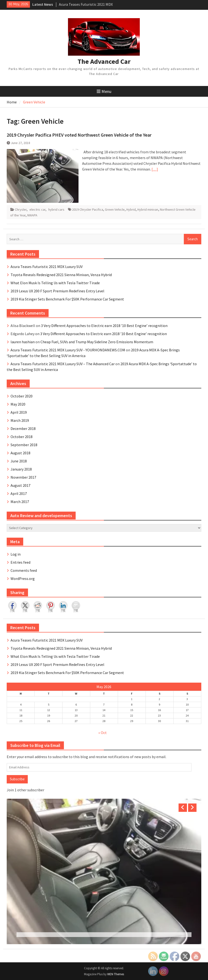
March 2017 (20, 502)
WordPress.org (23, 578)
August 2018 (20, 453)
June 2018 (19, 461)
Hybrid (131, 209)
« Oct (103, 733)
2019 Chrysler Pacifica (88, 209)
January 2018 (21, 469)
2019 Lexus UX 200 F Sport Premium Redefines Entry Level (57, 291)
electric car (37, 209)
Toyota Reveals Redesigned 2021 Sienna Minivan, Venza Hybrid (61, 275)
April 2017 (19, 493)
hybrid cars (56, 209)
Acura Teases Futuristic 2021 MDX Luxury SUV (47, 267)
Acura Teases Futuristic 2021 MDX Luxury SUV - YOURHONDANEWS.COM (68, 350)
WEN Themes (116, 974)
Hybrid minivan (148, 209)
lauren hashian (23, 342)
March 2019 (20, 420)
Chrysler (21, 209)
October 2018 (22, 437)
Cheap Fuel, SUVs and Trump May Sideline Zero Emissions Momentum (97, 342)
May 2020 (18, 404)
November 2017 (23, 477)
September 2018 (24, 445)
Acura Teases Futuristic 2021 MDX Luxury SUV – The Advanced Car (63, 364)
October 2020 (22, 396)
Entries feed (20, 562)
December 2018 (23, 428)
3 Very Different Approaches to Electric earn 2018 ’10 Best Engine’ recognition (104, 326)
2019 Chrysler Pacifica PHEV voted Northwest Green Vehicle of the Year (79, 135)
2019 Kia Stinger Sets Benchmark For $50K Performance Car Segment (67, 299)
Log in (16, 554)
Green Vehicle (115, 209)
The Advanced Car (104, 61)
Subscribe (17, 779)
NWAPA (32, 215)
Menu (104, 91)
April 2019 (19, 412)
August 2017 (20, 485)
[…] (155, 169)
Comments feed (24, 570)
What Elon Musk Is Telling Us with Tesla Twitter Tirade (55, 283)
